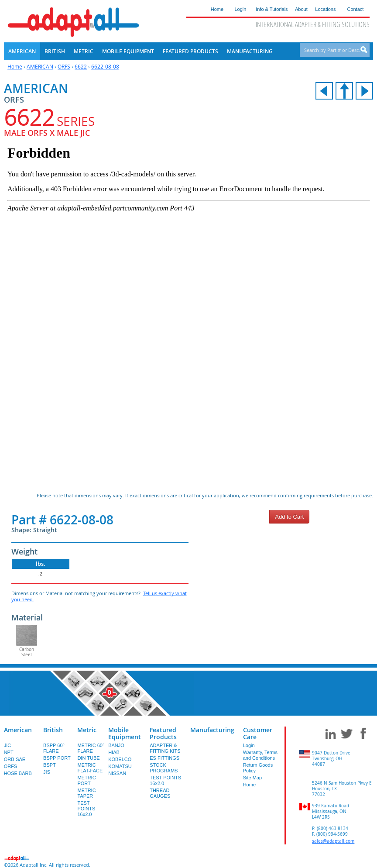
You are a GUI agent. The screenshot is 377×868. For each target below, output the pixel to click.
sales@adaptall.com (333, 841)
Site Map (252, 778)
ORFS (64, 66)
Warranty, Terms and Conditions (260, 755)
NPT (9, 752)
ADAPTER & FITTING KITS (165, 748)
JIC (8, 745)
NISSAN (117, 773)
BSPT (50, 765)
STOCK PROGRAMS (164, 768)
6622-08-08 (105, 66)
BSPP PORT (57, 758)
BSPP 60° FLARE (54, 748)
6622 (81, 66)
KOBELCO (120, 759)
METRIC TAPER (86, 793)
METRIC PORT (86, 780)
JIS (47, 772)
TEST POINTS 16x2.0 (86, 809)
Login (249, 745)
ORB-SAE (15, 759)
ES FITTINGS (165, 758)
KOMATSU (120, 766)
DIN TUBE (88, 758)
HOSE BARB (18, 773)
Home (15, 66)
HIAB (114, 752)
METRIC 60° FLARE (91, 748)
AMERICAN (40, 66)
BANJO (116, 745)
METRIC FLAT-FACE (90, 768)
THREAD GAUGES (160, 793)
